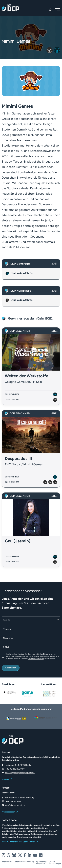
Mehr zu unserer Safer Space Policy (18, 842)
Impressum (7, 862)
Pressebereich (8, 812)
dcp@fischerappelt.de (15, 805)
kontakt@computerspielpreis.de (20, 773)
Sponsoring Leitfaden (41, 863)
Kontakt (5, 779)
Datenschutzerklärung (36, 659)
